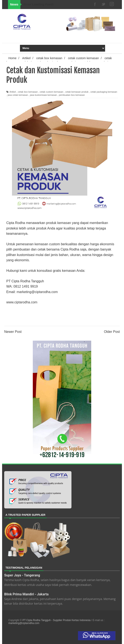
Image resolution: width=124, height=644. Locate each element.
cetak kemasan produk (77, 92)
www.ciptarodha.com (22, 302)
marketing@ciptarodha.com (37, 292)
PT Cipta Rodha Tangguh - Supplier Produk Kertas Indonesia (57, 620)
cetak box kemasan (28, 92)
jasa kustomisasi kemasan (44, 95)
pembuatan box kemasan (72, 95)
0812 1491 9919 (26, 286)
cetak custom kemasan (52, 92)
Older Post (112, 332)
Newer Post (13, 332)
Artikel (13, 92)
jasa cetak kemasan (18, 95)
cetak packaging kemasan (104, 92)
